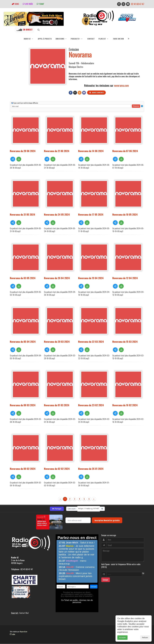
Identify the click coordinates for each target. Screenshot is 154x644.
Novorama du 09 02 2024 (23, 469)
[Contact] (84, 93)
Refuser (145, 640)
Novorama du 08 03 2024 (23, 405)
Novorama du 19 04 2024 (91, 278)
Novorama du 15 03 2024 (125, 342)
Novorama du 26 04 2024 (57, 278)
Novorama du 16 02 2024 (125, 405)
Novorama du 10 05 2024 (125, 215)
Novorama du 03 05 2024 (23, 278)
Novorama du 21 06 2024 (57, 151)
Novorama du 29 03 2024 (57, 342)
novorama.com (121, 85)
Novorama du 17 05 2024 (91, 215)
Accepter (122, 640)
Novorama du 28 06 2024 (23, 151)
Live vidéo (28, 4)
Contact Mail (24, 613)
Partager (57, 509)
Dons (15, 4)
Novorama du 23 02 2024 (91, 405)
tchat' (40, 4)
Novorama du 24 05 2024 (57, 215)
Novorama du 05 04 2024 (23, 342)
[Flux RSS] (80, 93)
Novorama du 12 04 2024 (125, 278)
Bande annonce (96, 93)
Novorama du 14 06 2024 (91, 151)
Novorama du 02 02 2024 (57, 469)
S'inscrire (136, 106)
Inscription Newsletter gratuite (107, 520)
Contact (91, 39)
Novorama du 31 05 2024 (22, 215)
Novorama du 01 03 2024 (57, 405)
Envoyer (106, 580)
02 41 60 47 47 (138, 4)
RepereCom (24, 632)
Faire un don (118, 39)
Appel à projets (45, 39)
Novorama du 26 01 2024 (91, 469)
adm (12, 634)
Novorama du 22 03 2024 (91, 342)
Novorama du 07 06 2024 (125, 151)
